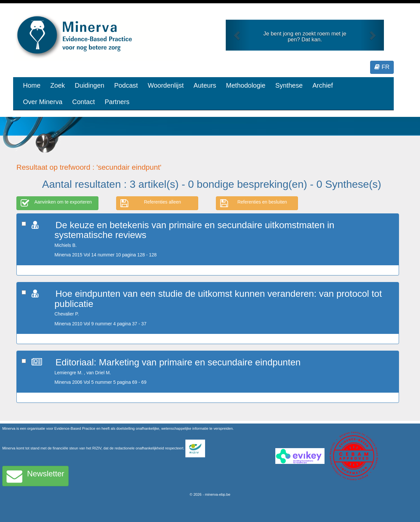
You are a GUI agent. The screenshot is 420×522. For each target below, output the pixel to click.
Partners (117, 102)
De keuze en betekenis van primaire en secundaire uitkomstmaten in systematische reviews (194, 230)
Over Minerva (43, 102)
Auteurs (205, 85)
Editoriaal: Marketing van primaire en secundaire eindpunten (178, 362)
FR (382, 67)
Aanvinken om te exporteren (56, 203)
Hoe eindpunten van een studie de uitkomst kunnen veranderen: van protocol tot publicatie (218, 299)
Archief (323, 85)
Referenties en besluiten (254, 203)
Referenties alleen (151, 203)
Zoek (57, 85)
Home (32, 85)
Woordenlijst (166, 85)
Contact (84, 102)
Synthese (289, 85)
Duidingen (90, 85)
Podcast (126, 85)
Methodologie (246, 85)
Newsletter (35, 476)
